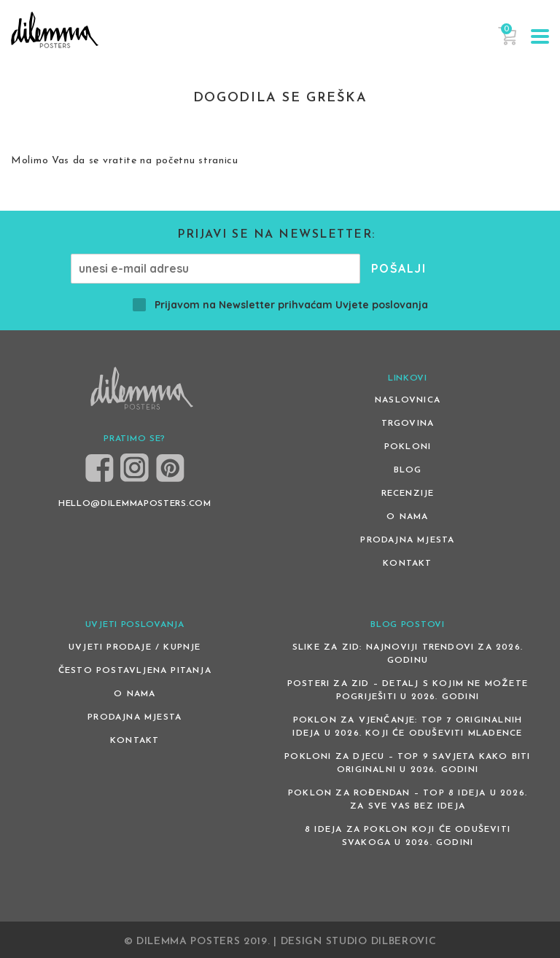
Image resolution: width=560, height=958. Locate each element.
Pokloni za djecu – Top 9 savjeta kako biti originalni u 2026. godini (407, 763)
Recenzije (408, 494)
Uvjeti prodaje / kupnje (135, 647)
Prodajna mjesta (407, 540)
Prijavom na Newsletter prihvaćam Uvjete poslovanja (280, 305)
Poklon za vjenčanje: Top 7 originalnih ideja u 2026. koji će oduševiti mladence (407, 727)
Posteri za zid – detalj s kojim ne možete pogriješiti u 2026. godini (408, 690)
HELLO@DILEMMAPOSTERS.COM (135, 504)
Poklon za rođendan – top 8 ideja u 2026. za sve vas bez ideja (408, 800)
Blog (408, 470)
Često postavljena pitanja (135, 671)
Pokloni (408, 447)
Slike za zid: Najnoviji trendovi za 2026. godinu (408, 654)
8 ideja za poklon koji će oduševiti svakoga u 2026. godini (408, 836)
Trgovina (408, 424)
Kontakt (407, 564)
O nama (407, 517)
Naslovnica (408, 400)
